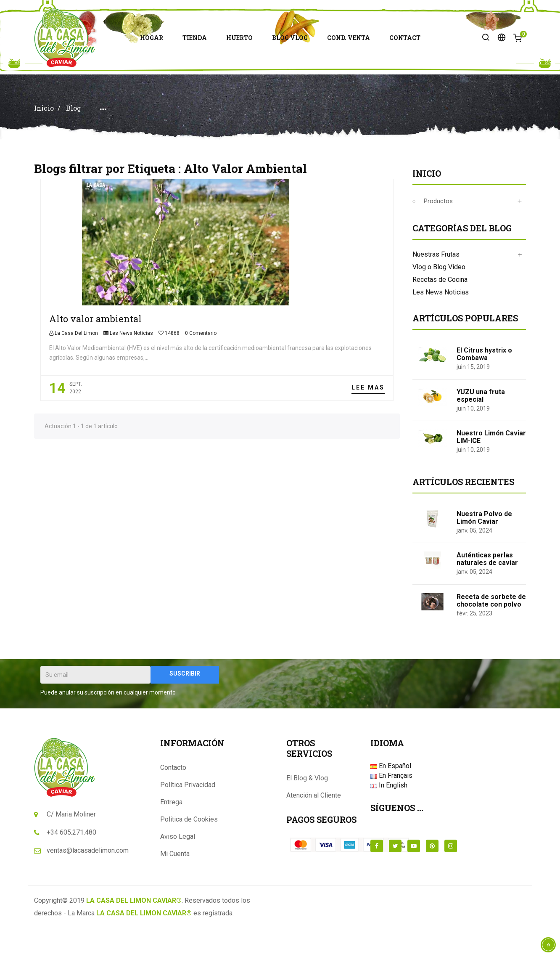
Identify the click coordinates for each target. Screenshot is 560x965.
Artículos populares (465, 355)
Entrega (171, 839)
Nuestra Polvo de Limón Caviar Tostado (484, 558)
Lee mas (368, 424)
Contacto (173, 805)
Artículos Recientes (463, 519)
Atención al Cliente (314, 832)
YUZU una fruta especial (481, 433)
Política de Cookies (189, 856)
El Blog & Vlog (307, 815)
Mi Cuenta (175, 891)
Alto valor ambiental (95, 356)
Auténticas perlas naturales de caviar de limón (487, 600)
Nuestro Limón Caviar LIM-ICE (491, 474)
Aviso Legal (178, 874)
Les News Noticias (131, 370)
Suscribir (185, 710)
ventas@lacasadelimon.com (88, 887)
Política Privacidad (188, 822)
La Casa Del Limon (76, 370)
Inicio (427, 210)
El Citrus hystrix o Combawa (484, 391)
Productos (438, 238)
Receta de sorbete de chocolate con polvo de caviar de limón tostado (491, 645)
